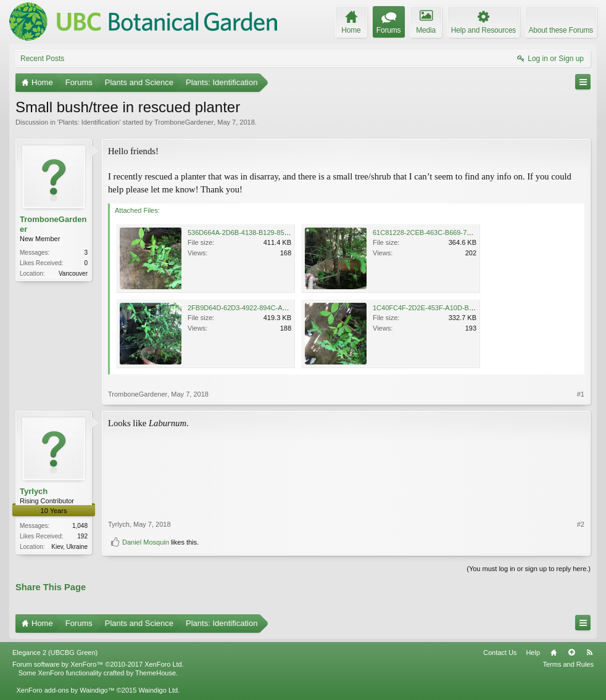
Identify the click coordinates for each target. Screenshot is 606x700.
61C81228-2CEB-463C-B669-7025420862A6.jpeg (448, 233)
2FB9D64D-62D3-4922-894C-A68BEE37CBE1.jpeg (266, 308)
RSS (589, 653)
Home (554, 653)
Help (533, 653)
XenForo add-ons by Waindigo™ (65, 690)
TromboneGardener (184, 122)
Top (571, 653)
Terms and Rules (568, 664)
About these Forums (561, 30)
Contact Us (500, 653)
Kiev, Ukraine (69, 547)
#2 (581, 524)
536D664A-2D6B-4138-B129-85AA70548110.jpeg (263, 233)
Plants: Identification (89, 122)
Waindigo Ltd (158, 690)
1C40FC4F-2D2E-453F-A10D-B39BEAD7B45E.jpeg (451, 308)
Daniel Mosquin (146, 542)
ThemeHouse (156, 673)
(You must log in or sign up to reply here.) (529, 569)
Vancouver (73, 274)
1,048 (80, 526)
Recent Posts (42, 59)
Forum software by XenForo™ (98, 664)
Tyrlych (34, 491)
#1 (581, 394)
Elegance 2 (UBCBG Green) (55, 653)
